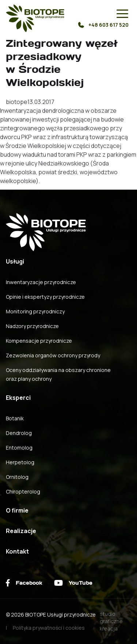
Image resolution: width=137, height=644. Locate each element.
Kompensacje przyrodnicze (39, 341)
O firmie (17, 510)
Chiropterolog (23, 492)
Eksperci (18, 398)
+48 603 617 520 (103, 25)
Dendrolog (19, 433)
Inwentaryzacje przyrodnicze (41, 282)
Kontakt (17, 551)
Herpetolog (20, 462)
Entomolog (19, 448)
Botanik (15, 418)
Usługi (15, 261)
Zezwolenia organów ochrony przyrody (53, 355)
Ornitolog (17, 477)
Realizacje (21, 531)
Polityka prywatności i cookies (49, 628)
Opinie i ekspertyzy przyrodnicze (45, 297)
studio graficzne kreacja (111, 621)
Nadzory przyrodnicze (32, 326)
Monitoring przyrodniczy (35, 311)
